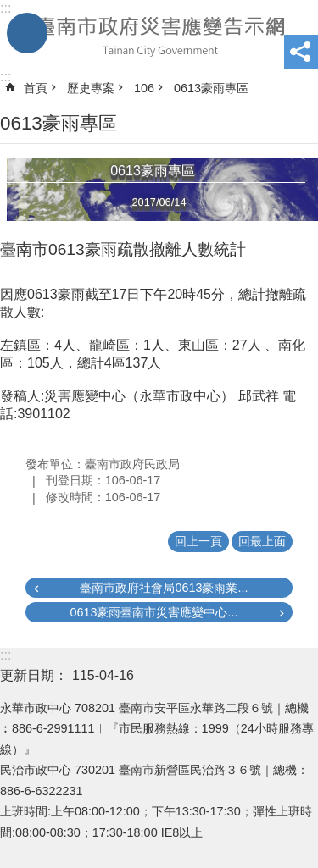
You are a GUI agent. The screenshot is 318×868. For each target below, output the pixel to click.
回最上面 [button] (262, 541)
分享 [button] (301, 52)
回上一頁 (198, 541)
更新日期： (34, 675)
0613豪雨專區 (211, 88)
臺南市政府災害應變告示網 (159, 35)
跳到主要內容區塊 (9, 9)
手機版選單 (27, 33)
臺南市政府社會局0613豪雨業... (164, 588)
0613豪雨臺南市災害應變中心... (153, 612)
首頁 (36, 88)
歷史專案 (91, 88)
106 (144, 88)
